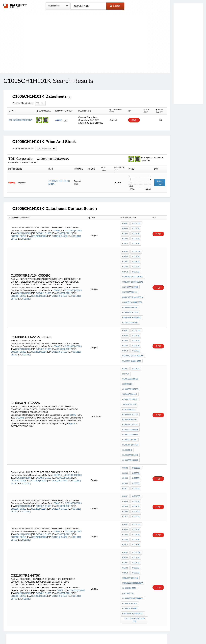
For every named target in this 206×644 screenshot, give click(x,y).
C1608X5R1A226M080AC (133, 341)
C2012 (69, 232)
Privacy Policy (70, 633)
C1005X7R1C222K (130, 393)
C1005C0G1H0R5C (130, 362)
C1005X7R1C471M (130, 420)
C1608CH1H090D (130, 566)
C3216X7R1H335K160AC (133, 275)
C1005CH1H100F (130, 416)
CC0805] (15, 235)
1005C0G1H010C (130, 375)
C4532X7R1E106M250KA (133, 289)
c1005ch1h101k (130, 561)
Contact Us (152, 633)
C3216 (23, 235)
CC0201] (19, 232)
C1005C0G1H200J (130, 407)
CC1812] (77, 235)
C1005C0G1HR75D (130, 371)
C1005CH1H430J (129, 398)
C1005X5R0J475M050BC (133, 557)
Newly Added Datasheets (49, 633)
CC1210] (56, 235)
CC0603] (61, 232)
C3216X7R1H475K (130, 280)
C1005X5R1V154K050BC (133, 271)
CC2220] (26, 237)
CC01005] (70, 229)
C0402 (57, 229)
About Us (165, 633)
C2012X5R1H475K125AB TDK (135, 576)
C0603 (78, 229)
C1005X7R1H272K (130, 402)
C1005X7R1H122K (130, 429)
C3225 (44, 235)
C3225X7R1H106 (129, 284)
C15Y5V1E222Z (129, 389)
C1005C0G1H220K (130, 411)
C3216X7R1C (128, 552)
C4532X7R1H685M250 (132, 307)
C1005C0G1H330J (130, 433)
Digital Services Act (135, 633)
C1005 (28, 232)
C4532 (64, 235)
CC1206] (35, 235)
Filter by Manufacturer (23, 103)
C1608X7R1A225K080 (132, 345)
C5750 (14, 237)
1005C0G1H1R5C (130, 384)
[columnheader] (21, 111)
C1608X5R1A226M (130, 302)
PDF (134, 120)
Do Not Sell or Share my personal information (101, 633)
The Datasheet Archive (15, 6)
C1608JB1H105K (129, 548)
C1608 (48, 232)
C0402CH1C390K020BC (132, 293)
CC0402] (40, 232)
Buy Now (160, 183)
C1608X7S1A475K (130, 298)
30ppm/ (72, 402)
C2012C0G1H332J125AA (133, 543)
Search (115, 6)
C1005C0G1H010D (130, 380)
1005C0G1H (127, 366)
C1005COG (127, 424)
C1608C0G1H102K (130, 311)
